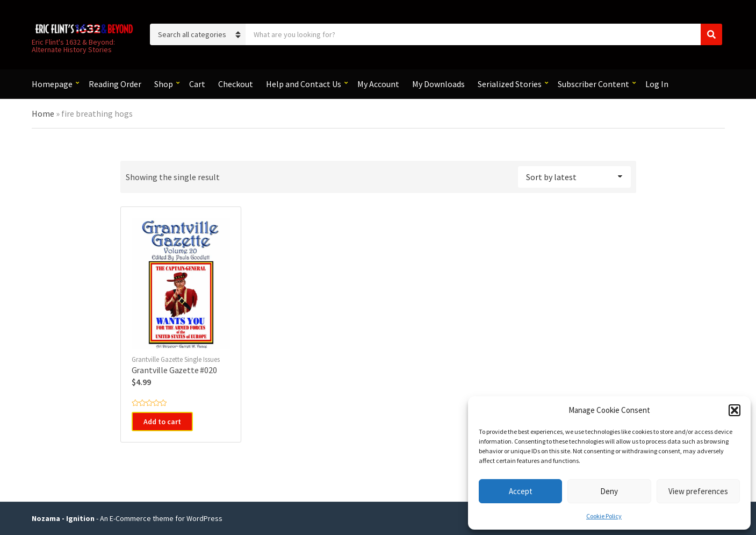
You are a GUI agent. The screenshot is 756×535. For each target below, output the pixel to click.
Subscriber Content (593, 84)
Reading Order (115, 84)
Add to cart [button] (162, 422)
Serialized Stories (510, 84)
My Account (378, 84)
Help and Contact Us (304, 84)
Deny (609, 491)
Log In (657, 84)
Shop (164, 84)
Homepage (52, 84)
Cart (197, 84)
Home (43, 113)
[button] (735, 410)
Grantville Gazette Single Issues (176, 359)
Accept (521, 491)
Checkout (236, 84)
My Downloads (438, 84)
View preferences (698, 491)
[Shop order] (574, 177)
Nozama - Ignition (63, 518)
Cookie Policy (604, 516)
